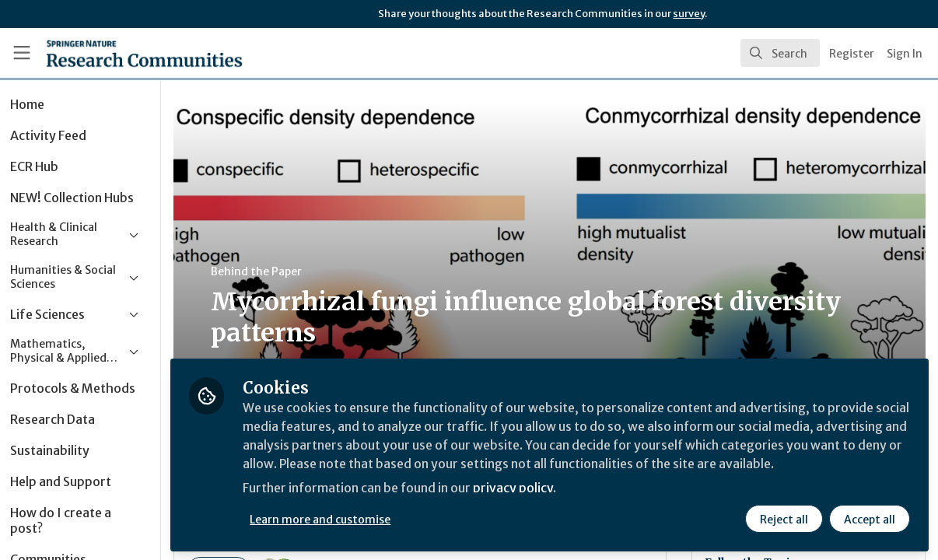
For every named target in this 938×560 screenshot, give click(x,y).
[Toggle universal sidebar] (22, 53)
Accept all (870, 519)
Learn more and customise (358, 519)
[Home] (121, 53)
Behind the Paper (294, 271)
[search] (780, 53)
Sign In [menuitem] (905, 54)
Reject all (784, 519)
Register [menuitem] (852, 54)
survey (689, 14)
